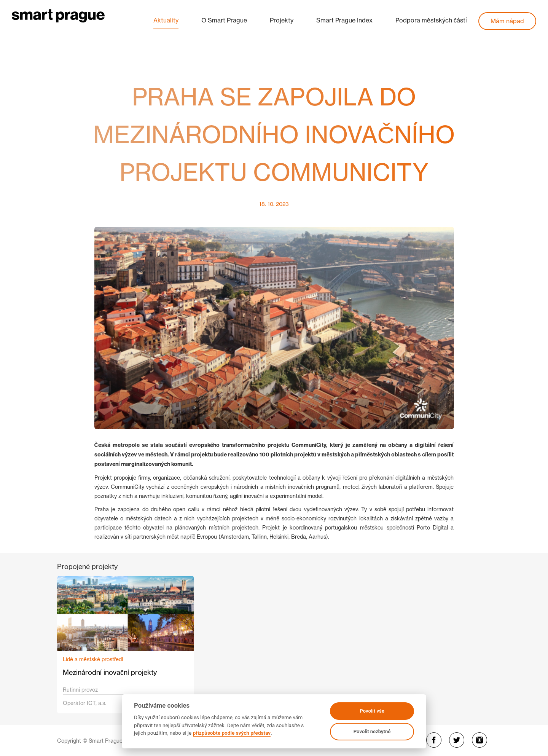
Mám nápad (507, 21)
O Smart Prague (224, 20)
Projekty (282, 20)
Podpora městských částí (431, 20)
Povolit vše (372, 711)
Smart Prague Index (344, 20)
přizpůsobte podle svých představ (232, 733)
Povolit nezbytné (372, 731)
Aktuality (166, 20)
